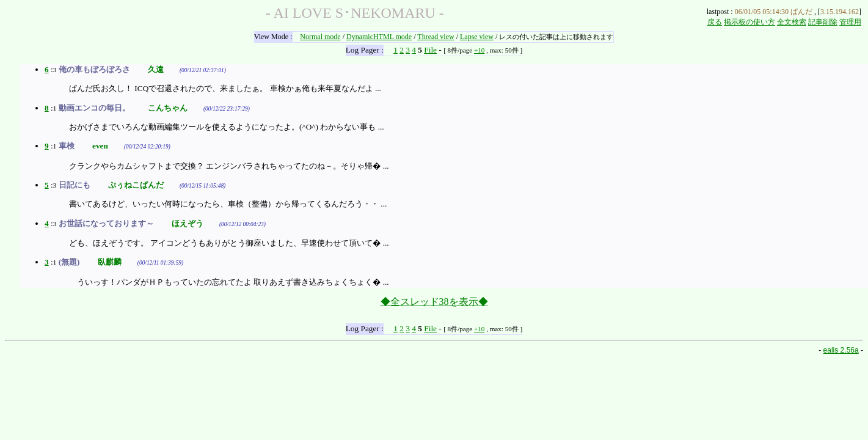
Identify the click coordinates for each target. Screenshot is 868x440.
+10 (479, 50)
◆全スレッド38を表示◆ (434, 302)
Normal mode (320, 37)
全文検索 (792, 22)
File (430, 50)
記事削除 (823, 22)
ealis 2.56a (841, 350)
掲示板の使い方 (749, 22)
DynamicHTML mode (379, 37)
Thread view (436, 37)
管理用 (850, 22)
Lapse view (477, 37)
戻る (715, 22)
